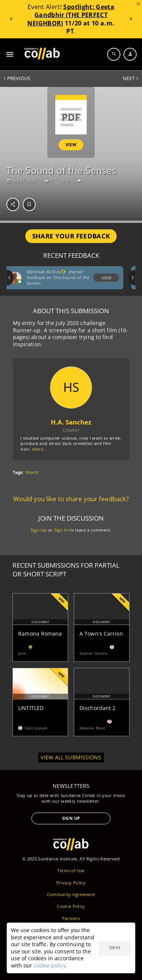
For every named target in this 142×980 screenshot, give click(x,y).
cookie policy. (51, 965)
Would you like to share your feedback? (71, 499)
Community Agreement (71, 894)
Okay (115, 948)
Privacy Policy (71, 883)
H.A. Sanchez (71, 422)
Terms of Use (71, 870)
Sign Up (38, 530)
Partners (71, 918)
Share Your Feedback (71, 236)
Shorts (32, 472)
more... (39, 449)
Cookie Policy (71, 906)
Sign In (61, 530)
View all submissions (71, 757)
